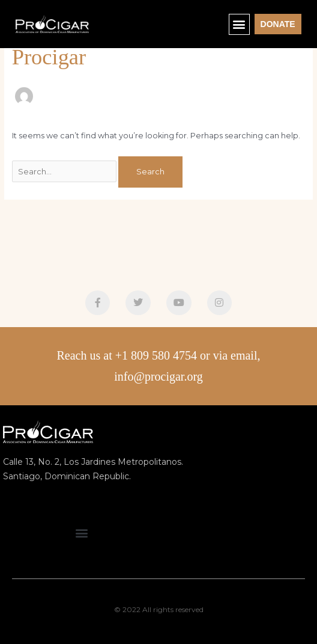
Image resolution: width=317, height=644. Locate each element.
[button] (239, 24)
